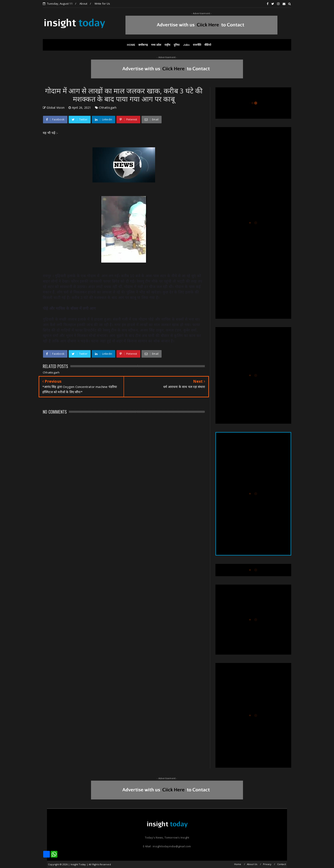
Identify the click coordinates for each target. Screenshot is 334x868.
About (83, 4)
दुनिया (177, 45)
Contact (282, 864)
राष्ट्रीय (167, 45)
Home (238, 864)
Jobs (186, 45)
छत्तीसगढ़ (143, 45)
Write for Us (102, 4)
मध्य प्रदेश (156, 45)
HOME (131, 45)
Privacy (267, 864)
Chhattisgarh (108, 108)
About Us (252, 864)
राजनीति (197, 45)
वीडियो (208, 45)
